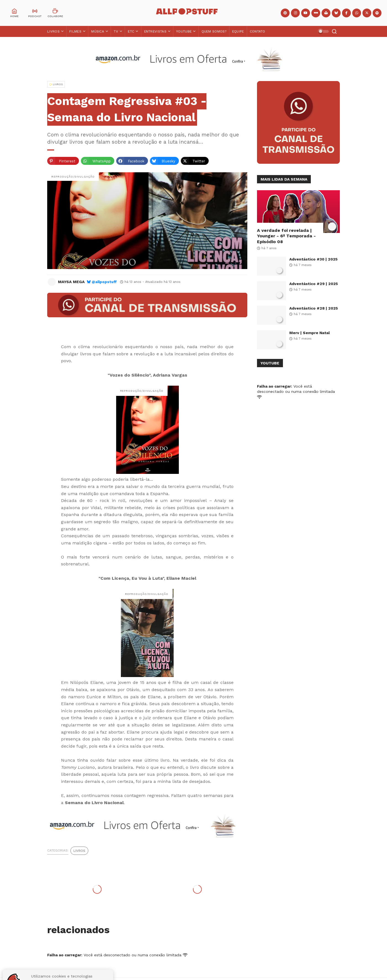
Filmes (75, 31)
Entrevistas (155, 31)
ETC (131, 31)
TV (116, 31)
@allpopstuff (104, 282)
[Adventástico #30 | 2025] (271, 266)
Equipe (238, 31)
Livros (53, 31)
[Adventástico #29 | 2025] (271, 291)
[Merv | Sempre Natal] (271, 340)
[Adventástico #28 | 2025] (271, 315)
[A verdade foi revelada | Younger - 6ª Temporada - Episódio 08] (298, 212)
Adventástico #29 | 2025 (314, 284)
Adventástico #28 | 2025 (314, 308)
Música (98, 31)
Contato (258, 31)
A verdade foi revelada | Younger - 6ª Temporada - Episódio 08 (286, 236)
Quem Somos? (214, 31)
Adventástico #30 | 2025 (313, 259)
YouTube (184, 31)
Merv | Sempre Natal (310, 333)
